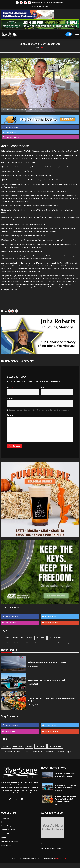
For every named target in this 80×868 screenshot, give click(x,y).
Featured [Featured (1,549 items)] (6, 638)
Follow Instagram (11, 623)
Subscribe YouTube (51, 623)
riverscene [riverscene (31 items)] (50, 643)
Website (10, 399)
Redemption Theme (62, 858)
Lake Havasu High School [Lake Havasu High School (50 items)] (12, 643)
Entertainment (6, 845)
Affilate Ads (5, 834)
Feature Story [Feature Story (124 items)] (18, 638)
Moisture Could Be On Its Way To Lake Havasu (47, 662)
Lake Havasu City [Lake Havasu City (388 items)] (55, 638)
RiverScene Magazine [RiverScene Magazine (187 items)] (65, 643)
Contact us (5, 818)
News (3, 822)
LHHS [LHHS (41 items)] (27, 643)
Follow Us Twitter (50, 617)
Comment (11, 415)
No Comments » (30, 110)
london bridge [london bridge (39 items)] (37, 643)
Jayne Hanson (7, 110)
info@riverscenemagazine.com (52, 849)
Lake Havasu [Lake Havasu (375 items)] (41, 638)
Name (10, 388)
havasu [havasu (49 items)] (29, 638)
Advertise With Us (38, 3)
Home (37, 48)
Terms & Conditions (8, 830)
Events (4, 837)
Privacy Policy (6, 826)
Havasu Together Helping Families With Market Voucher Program (66, 799)
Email (44, 388)
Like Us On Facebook (12, 617)
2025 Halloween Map (56, 3)
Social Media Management (10, 841)
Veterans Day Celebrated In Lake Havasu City (47, 680)
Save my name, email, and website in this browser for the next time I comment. (39, 410)
